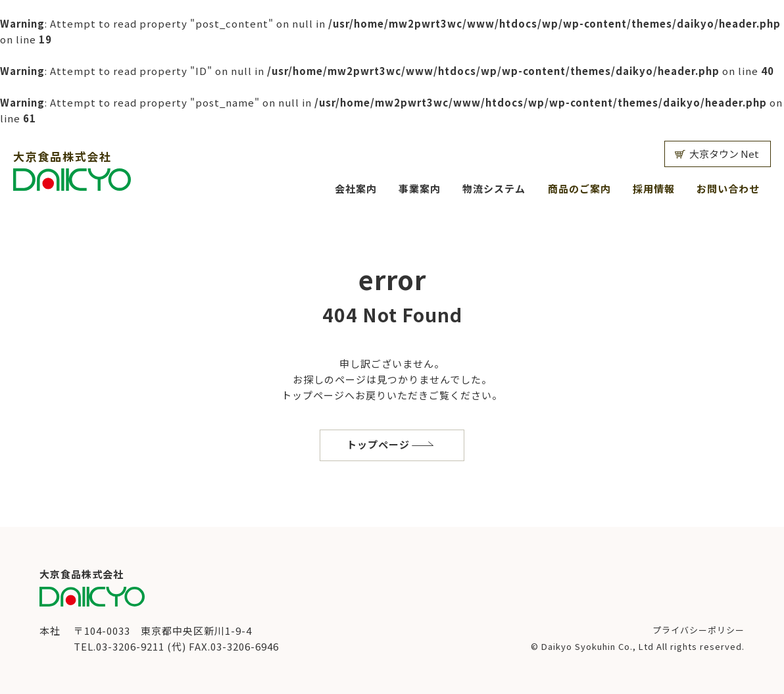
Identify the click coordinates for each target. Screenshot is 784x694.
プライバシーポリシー (698, 630)
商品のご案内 (579, 188)
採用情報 (654, 188)
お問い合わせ (728, 188)
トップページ (378, 444)
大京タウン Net (724, 154)
